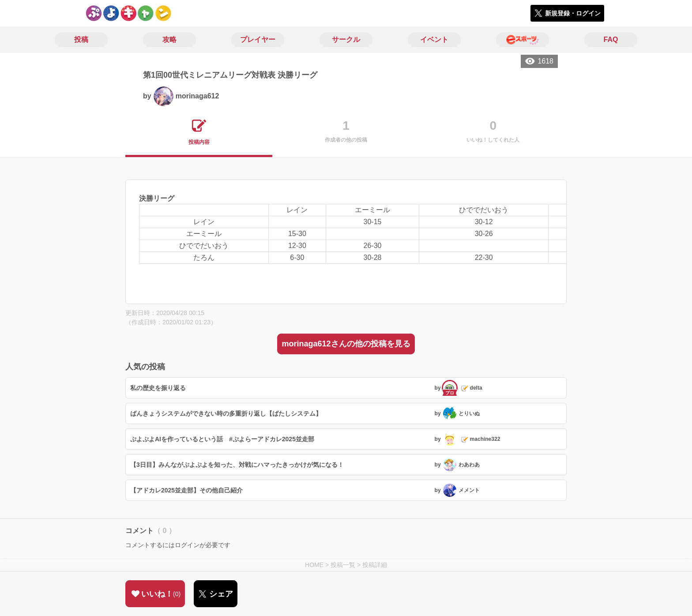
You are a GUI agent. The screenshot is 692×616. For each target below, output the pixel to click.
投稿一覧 (343, 565)
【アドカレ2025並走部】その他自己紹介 (186, 490)
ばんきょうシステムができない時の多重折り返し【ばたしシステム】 (226, 413)
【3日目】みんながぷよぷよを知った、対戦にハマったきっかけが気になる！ (237, 465)
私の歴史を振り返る (158, 388)
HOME (314, 565)
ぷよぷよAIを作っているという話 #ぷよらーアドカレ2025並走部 (222, 439)
